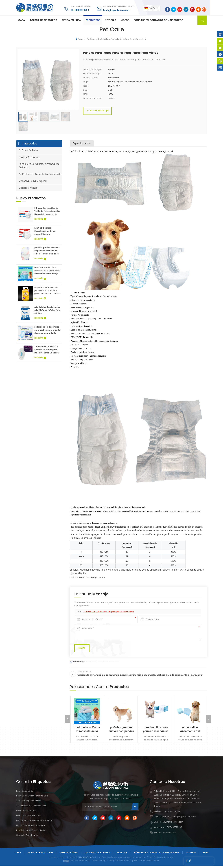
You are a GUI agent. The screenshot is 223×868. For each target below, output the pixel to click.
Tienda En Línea (71, 20)
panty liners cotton (25, 793)
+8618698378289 (174, 830)
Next (209, 721)
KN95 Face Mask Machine (28, 818)
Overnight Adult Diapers (27, 838)
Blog (206, 855)
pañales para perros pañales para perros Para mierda (109, 614)
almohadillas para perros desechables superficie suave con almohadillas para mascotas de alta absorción (156, 732)
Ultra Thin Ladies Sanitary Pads (31, 833)
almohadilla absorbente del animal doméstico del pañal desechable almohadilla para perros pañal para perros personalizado (190, 732)
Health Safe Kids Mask (26, 813)
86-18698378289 (79, 10)
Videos (125, 20)
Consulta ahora (96, 111)
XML (150, 860)
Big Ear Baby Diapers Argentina (31, 828)
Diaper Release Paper (149, 863)
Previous (67, 721)
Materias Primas (28, 190)
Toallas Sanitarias (29, 160)
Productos (93, 20)
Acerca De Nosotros (40, 855)
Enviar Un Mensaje (198, 861)
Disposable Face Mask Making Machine (34, 823)
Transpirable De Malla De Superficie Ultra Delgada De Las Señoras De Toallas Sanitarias (47, 352)
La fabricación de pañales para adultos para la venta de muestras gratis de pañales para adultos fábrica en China (47, 333)
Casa (22, 20)
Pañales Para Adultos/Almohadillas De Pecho (39, 168)
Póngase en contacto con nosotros (158, 20)
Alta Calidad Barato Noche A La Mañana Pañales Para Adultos (47, 313)
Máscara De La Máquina (33, 183)
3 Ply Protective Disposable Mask (31, 808)
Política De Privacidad (164, 860)
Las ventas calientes (97, 855)
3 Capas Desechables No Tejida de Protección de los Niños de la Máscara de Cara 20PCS (47, 214)
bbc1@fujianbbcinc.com (116, 10)
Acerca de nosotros (43, 20)
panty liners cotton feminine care (32, 798)
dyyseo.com (141, 860)
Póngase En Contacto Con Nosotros (157, 855)
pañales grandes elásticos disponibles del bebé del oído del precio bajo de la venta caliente (47, 253)
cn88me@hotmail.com (172, 824)
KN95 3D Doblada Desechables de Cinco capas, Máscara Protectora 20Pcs (45, 234)
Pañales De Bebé (28, 153)
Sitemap (191, 855)
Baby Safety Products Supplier (124, 863)
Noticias (110, 20)
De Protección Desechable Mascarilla (40, 177)
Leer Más (40, 221)
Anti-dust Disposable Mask (29, 803)
